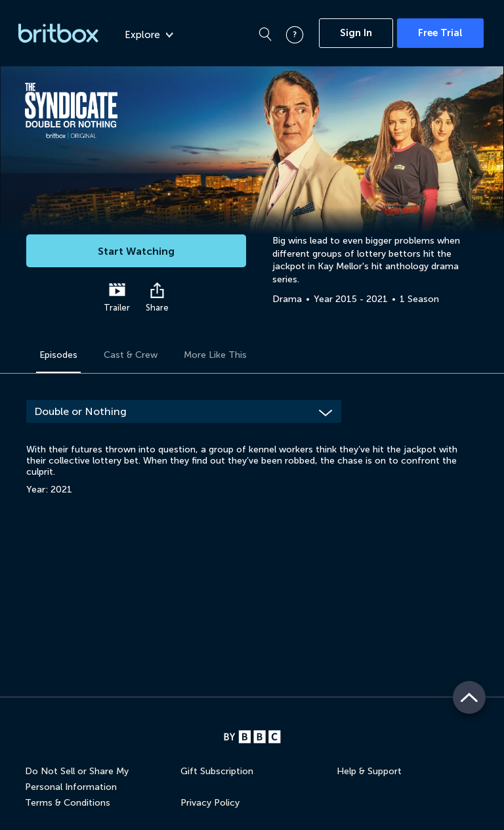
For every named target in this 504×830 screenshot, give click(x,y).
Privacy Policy (210, 803)
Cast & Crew (131, 355)
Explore (149, 35)
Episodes (58, 355)
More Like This (215, 355)
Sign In (356, 33)
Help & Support (369, 771)
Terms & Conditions (68, 803)
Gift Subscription (217, 771)
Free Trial (440, 33)
